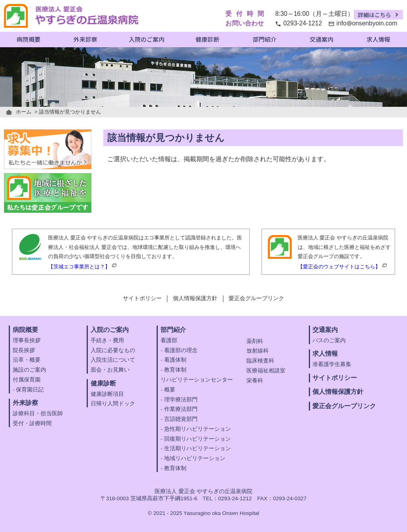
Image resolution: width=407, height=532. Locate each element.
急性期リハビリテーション (198, 429)
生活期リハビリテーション (198, 448)
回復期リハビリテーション (198, 439)
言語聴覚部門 (181, 419)
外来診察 (85, 39)
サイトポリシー (142, 298)
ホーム (24, 112)
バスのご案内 (329, 340)
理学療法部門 (181, 400)
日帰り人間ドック (113, 404)
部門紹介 (265, 39)
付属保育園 (27, 380)
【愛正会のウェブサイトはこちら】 (339, 267)
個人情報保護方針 (195, 298)
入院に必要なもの (113, 350)
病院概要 (29, 39)
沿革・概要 (27, 360)
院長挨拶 (24, 350)
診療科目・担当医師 (38, 413)
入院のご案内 (147, 39)
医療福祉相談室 (266, 371)
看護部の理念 (181, 350)
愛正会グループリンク (256, 298)
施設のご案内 (29, 370)
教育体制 (175, 370)
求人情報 (378, 39)
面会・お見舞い (110, 370)
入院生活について (113, 360)
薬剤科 (255, 341)
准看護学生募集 (332, 364)
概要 (170, 390)
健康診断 (207, 39)
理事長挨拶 (27, 340)
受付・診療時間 (32, 423)
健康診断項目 (107, 394)
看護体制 (175, 360)
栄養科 (255, 381)
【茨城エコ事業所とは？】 (79, 267)
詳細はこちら (374, 15)
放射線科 (258, 351)
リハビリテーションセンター (197, 380)
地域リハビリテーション (195, 458)
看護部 (169, 340)
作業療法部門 (181, 409)
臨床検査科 (260, 361)
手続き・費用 (107, 340)
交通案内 (322, 39)
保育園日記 (30, 390)
